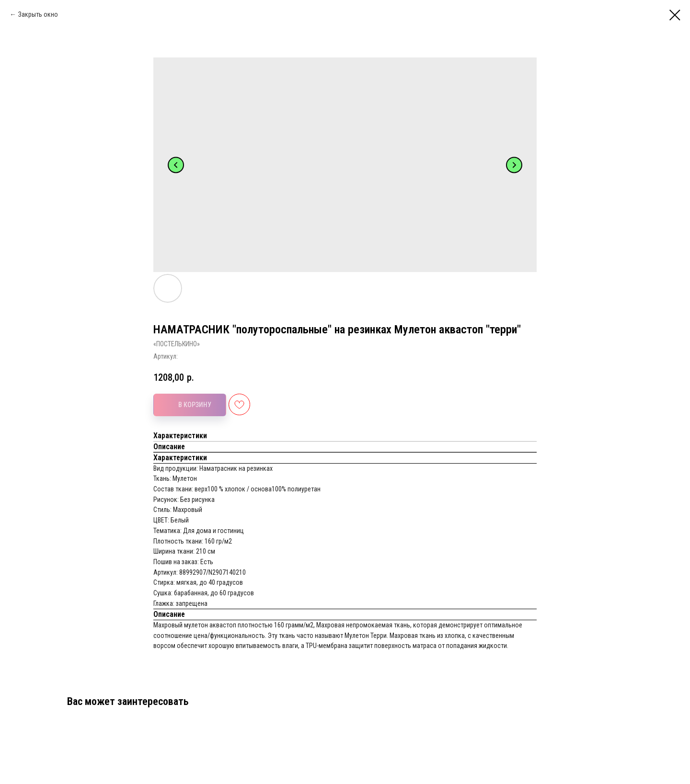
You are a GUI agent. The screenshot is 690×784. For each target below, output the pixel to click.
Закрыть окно (38, 14)
